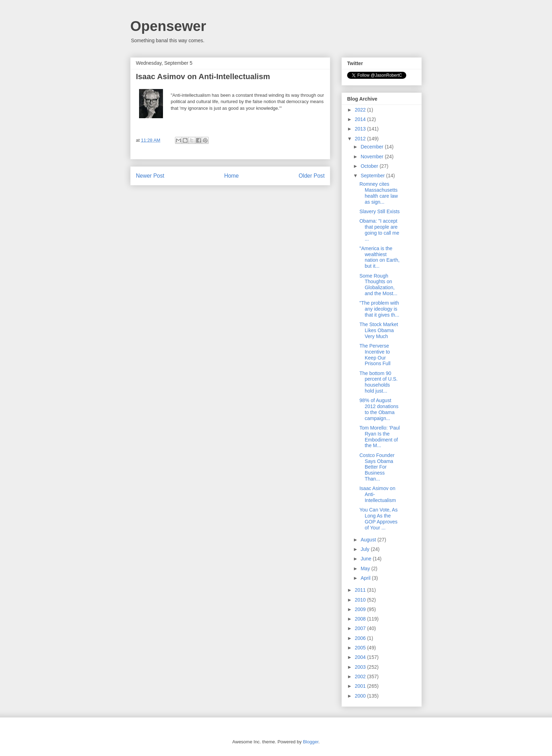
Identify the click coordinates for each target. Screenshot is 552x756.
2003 (361, 667)
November (372, 157)
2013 (361, 129)
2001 (361, 686)
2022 (361, 110)
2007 (361, 628)
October (370, 166)
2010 (361, 600)
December (372, 147)
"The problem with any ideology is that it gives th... (379, 309)
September (373, 176)
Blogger (310, 742)
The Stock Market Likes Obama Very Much (379, 330)
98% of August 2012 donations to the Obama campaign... (379, 409)
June (366, 559)
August (369, 540)
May (366, 568)
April (366, 578)
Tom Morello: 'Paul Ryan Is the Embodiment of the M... (380, 437)
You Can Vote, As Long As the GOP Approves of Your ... (378, 519)
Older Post (312, 176)
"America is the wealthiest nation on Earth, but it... (379, 257)
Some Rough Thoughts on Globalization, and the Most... (378, 285)
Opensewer (168, 26)
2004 (361, 657)
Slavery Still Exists (379, 211)
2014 (361, 119)
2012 (361, 139)
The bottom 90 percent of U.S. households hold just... (378, 382)
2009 (361, 609)
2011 (361, 590)
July (366, 549)
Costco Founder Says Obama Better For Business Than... (377, 467)
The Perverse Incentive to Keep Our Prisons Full (375, 355)
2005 (361, 648)
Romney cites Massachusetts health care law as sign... (379, 193)
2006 (361, 638)
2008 (361, 619)
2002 (361, 676)
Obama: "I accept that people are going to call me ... (379, 230)
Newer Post (150, 176)
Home (232, 176)
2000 (361, 696)
